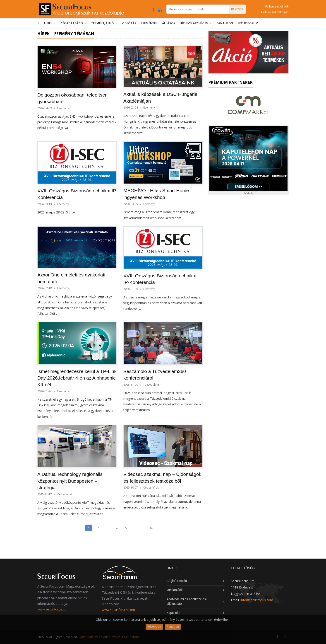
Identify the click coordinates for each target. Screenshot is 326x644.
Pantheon (225, 23)
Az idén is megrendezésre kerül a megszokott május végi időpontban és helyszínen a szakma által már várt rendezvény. (163, 303)
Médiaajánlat (175, 590)
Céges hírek (65, 494)
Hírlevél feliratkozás (275, 12)
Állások (169, 23)
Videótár (129, 23)
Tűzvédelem (151, 385)
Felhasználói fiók (277, 6)
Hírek (50, 23)
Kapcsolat (173, 613)
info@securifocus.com (257, 600)
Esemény (63, 108)
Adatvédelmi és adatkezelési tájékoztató (110, 637)
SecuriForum (248, 23)
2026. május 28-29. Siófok (56, 212)
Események (149, 23)
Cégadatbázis (72, 23)
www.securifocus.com (53, 609)
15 (142, 528)
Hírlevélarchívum (194, 23)
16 (151, 528)
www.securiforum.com (118, 610)
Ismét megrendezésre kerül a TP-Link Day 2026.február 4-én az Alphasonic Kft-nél (77, 378)
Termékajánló (104, 23)
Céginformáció (177, 581)
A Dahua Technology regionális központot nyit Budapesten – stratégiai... (70, 481)
